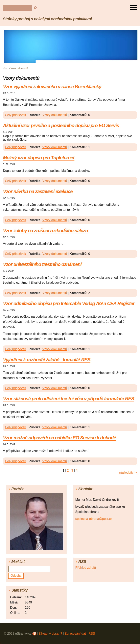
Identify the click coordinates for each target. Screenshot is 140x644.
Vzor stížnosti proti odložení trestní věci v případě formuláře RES (69, 399)
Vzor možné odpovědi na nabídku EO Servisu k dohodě (59, 438)
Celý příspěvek (15, 115)
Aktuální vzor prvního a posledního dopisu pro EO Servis (61, 125)
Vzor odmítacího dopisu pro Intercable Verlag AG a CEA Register (69, 303)
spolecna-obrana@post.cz (94, 519)
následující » (128, 472)
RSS (92, 634)
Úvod (6, 68)
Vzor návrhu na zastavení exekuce (38, 191)
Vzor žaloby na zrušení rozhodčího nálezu (45, 231)
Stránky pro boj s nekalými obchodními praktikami (47, 19)
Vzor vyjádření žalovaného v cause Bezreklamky (52, 87)
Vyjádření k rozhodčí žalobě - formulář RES (47, 360)
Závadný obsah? (50, 634)
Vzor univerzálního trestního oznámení (42, 264)
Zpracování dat (75, 634)
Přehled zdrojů (86, 568)
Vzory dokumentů (55, 115)
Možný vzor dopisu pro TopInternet (39, 158)
